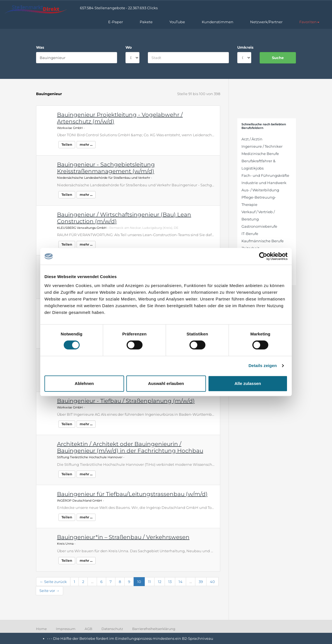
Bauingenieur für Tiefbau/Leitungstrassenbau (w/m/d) (132, 494)
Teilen (67, 144)
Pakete (146, 22)
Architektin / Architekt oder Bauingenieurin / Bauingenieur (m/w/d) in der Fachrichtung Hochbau (130, 447)
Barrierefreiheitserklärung (154, 629)
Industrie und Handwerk (264, 183)
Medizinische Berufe (260, 154)
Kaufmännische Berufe (263, 241)
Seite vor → (49, 591)
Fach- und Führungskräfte (265, 175)
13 (170, 582)
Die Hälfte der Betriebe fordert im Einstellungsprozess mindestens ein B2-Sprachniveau (133, 638)
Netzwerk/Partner (266, 22)
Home (41, 629)
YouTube (177, 22)
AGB (88, 629)
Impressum (66, 629)
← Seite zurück (53, 582)
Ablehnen (84, 383)
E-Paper (116, 22)
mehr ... (86, 144)
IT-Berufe (250, 234)
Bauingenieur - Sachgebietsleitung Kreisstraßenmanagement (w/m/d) (106, 168)
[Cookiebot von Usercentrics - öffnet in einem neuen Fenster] (263, 256)
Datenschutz (112, 629)
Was (40, 47)
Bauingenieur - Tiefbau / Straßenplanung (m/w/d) (126, 401)
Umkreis (244, 47)
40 (212, 582)
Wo (129, 47)
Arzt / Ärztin (252, 139)
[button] (309, 22)
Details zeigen (263, 366)
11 (150, 582)
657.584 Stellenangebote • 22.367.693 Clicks (119, 8)
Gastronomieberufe (259, 226)
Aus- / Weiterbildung (260, 190)
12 (160, 582)
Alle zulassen (248, 383)
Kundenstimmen (218, 22)
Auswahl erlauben (166, 383)
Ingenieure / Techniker (262, 146)
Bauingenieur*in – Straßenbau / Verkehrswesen (123, 537)
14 (181, 582)
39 (201, 582)
